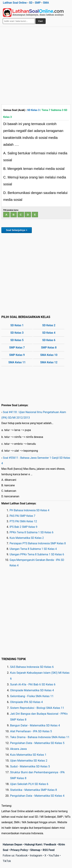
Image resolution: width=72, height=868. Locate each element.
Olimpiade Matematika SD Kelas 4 (32, 690)
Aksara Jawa (18, 749)
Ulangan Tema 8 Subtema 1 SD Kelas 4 (33, 549)
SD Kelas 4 (49, 333)
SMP (38, 3)
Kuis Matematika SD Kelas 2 (27, 538)
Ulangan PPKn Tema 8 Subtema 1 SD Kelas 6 (37, 554)
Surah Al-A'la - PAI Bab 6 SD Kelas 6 (33, 684)
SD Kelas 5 (17, 340)
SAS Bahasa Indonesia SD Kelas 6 (32, 667)
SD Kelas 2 (49, 325)
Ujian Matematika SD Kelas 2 (29, 761)
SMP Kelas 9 (17, 355)
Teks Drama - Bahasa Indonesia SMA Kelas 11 (40, 737)
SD (31, 3)
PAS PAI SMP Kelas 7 (22, 516)
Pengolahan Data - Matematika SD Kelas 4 (37, 796)
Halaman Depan (12, 844)
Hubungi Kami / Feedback (40, 844)
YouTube (54, 856)
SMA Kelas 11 (17, 362)
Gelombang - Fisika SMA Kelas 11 (32, 696)
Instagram (36, 856)
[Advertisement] (36, 65)
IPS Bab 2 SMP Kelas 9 (23, 527)
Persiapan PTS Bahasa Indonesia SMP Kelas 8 (38, 543)
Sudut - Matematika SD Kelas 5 (30, 766)
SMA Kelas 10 (49, 355)
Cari (41, 21)
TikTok (7, 861)
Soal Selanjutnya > (17, 230)
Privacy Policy (19, 850)
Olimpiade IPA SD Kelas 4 (26, 702)
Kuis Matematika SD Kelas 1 (28, 755)
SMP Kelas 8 (49, 348)
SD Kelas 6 (49, 340)
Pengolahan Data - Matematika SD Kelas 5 (37, 743)
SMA (46, 3)
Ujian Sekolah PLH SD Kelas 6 (29, 784)
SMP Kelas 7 (17, 348)
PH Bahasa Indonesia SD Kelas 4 (29, 510)
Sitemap (35, 850)
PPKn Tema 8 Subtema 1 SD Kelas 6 (31, 532)
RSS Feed (49, 850)
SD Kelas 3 (33, 110)
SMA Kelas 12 (49, 362)
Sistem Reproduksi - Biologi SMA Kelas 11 (37, 708)
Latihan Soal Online (15, 3)
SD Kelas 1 (17, 325)
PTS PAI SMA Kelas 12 (23, 521)
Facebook (22, 856)
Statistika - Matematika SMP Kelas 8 (34, 790)
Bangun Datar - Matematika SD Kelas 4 (35, 725)
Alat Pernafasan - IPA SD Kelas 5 (31, 731)
